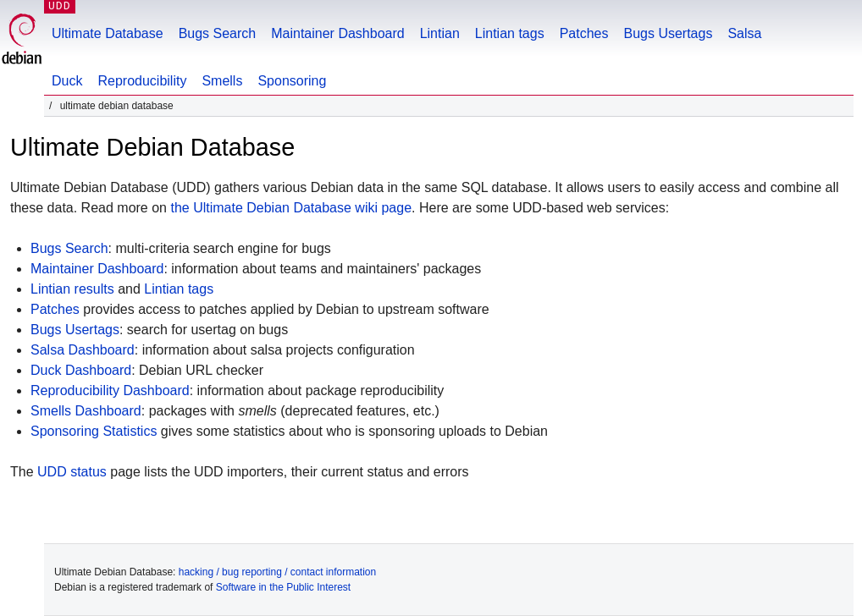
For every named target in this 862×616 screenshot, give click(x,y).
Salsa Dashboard (83, 350)
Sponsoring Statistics (94, 431)
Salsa (744, 33)
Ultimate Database (108, 33)
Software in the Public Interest (283, 587)
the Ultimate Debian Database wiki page (291, 208)
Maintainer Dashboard (337, 33)
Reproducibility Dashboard (110, 390)
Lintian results (72, 289)
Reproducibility (142, 81)
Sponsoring (292, 81)
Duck (67, 81)
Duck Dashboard (81, 370)
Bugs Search (218, 33)
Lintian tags (510, 33)
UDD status (72, 472)
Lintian (440, 33)
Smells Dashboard (86, 411)
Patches (584, 33)
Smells (222, 81)
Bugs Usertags (668, 33)
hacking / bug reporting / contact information (277, 572)
